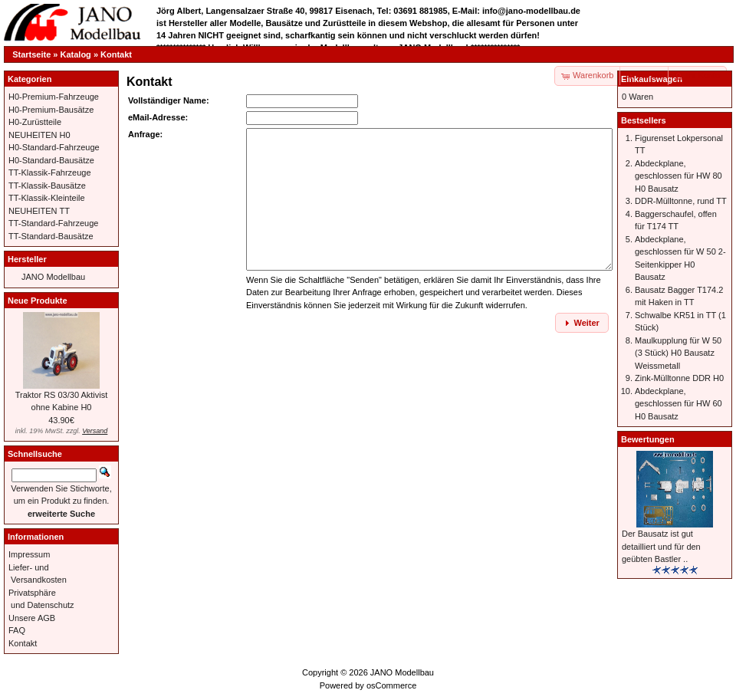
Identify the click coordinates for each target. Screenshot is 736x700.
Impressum (29, 554)
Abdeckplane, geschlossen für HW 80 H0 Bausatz (678, 176)
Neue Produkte (38, 301)
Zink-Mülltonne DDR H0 (679, 378)
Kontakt (116, 54)
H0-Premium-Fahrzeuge (54, 97)
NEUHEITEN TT (39, 211)
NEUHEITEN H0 (39, 135)
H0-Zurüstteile (35, 122)
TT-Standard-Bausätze (51, 236)
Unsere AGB (32, 618)
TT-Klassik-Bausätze (47, 186)
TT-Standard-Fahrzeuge (53, 223)
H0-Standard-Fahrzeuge (54, 147)
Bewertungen (648, 439)
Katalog (76, 54)
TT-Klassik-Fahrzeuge (50, 173)
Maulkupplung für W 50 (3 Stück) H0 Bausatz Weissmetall (678, 353)
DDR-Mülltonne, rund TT (681, 201)
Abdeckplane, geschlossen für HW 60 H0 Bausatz (678, 404)
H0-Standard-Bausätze (51, 160)
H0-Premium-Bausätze (51, 110)
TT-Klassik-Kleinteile (47, 198)
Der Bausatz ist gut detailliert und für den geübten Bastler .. (661, 546)
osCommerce (391, 685)
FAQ (17, 630)
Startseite (31, 54)
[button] (645, 76)
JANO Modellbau (53, 277)
